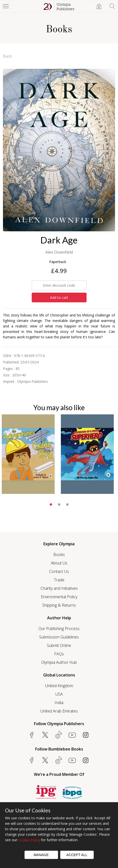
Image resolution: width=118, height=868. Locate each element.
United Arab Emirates (59, 711)
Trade (59, 580)
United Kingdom (59, 686)
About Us (59, 563)
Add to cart (59, 297)
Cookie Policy (29, 840)
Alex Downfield (59, 252)
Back (7, 56)
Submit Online (59, 645)
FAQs (59, 654)
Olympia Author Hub (59, 662)
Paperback (58, 262)
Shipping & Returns (59, 605)
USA (59, 694)
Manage (41, 855)
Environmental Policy (59, 597)
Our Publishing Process (59, 629)
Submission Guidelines (59, 637)
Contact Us (59, 571)
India (59, 703)
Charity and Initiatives (59, 588)
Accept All (77, 855)
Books (59, 554)
